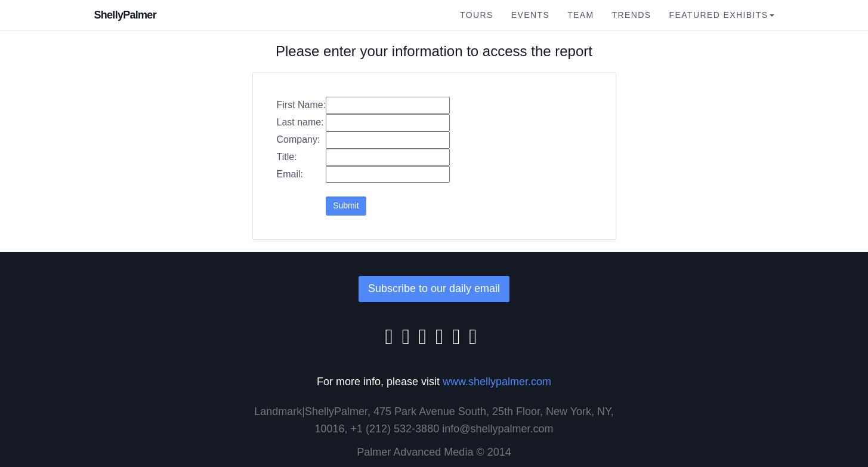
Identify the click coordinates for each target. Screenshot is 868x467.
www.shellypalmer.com (497, 382)
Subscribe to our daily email (434, 288)
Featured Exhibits (722, 15)
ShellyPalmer (125, 15)
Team (581, 15)
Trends (632, 15)
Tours (477, 15)
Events (530, 15)
